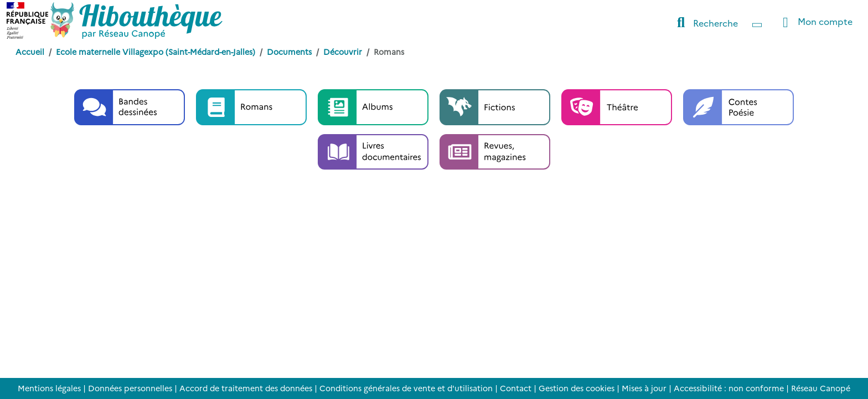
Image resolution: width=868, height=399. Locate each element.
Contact (516, 388)
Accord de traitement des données (246, 388)
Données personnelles (130, 388)
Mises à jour (644, 388)
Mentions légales (49, 388)
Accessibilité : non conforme (729, 388)
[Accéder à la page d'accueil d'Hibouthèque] (136, 21)
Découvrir (343, 52)
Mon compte (815, 22)
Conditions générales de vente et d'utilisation (406, 388)
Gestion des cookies (577, 388)
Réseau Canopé (821, 388)
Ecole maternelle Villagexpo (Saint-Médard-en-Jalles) (156, 52)
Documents (289, 52)
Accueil (30, 52)
